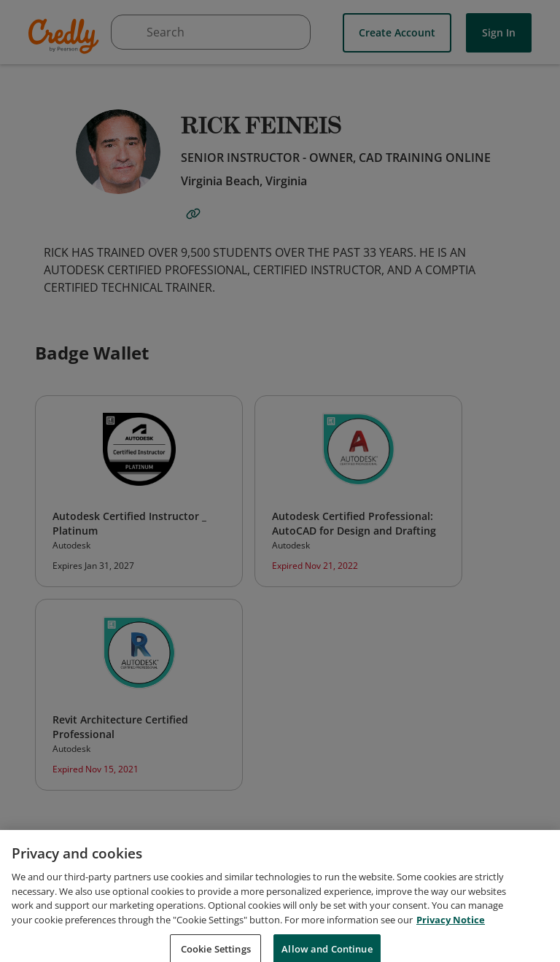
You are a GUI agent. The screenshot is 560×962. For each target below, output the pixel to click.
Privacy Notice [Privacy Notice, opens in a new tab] (451, 936)
